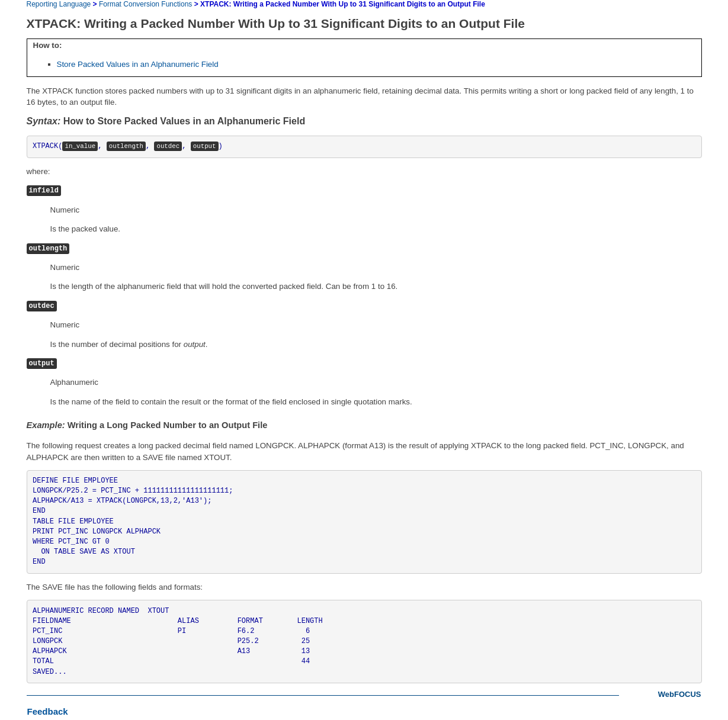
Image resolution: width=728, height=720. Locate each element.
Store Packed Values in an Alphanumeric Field (138, 64)
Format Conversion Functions (145, 4)
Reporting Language (59, 4)
